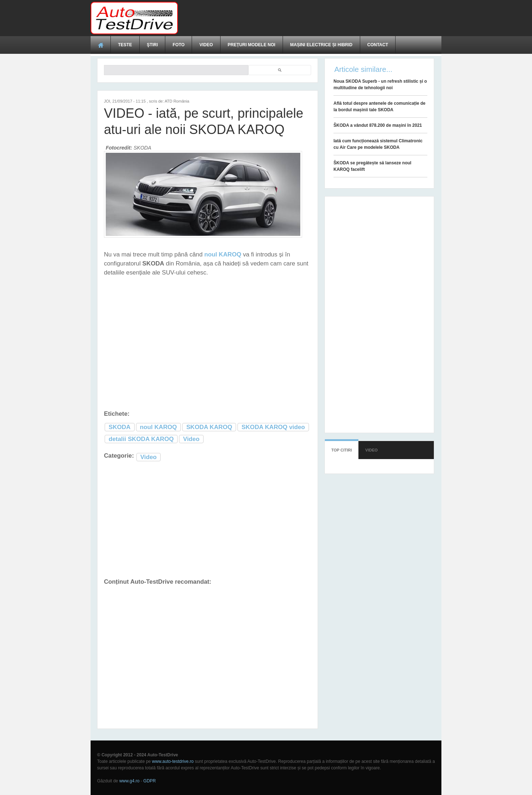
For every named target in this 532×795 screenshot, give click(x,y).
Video (206, 45)
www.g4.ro (129, 781)
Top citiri (342, 450)
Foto (178, 45)
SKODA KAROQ (209, 427)
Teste (125, 45)
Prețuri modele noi (252, 45)
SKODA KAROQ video (273, 427)
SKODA (120, 427)
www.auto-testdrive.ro (173, 761)
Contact (378, 45)
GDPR (150, 781)
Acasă (101, 45)
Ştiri (152, 45)
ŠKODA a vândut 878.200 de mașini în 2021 (378, 125)
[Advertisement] (310, 18)
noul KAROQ (159, 427)
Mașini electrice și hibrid (321, 45)
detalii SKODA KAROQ (141, 439)
